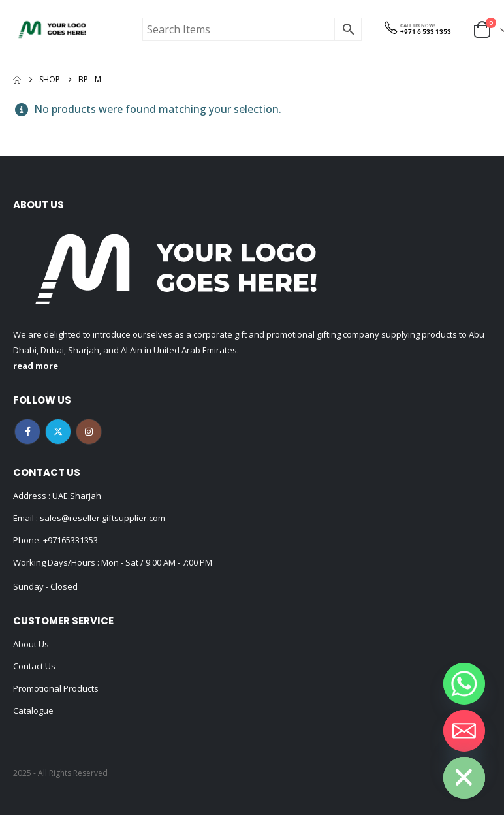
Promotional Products (56, 688)
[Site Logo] (52, 29)
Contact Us (34, 666)
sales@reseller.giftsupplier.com (102, 518)
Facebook (27, 432)
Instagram (89, 432)
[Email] (464, 731)
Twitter (58, 432)
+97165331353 (71, 540)
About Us (31, 644)
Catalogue (33, 711)
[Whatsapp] (464, 684)
